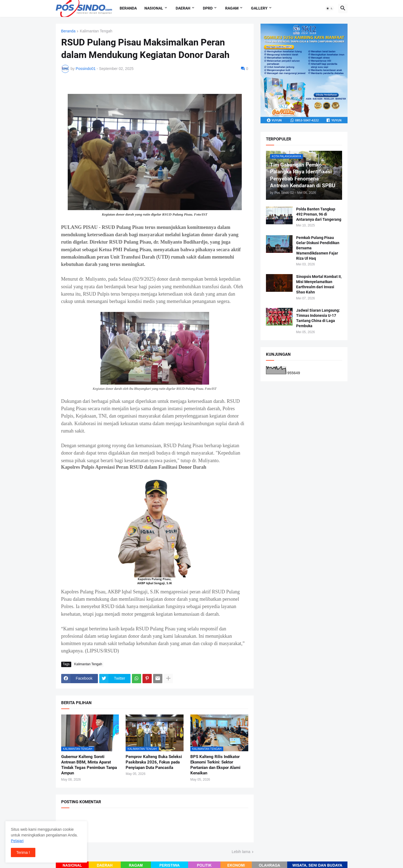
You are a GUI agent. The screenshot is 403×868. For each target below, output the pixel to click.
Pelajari (17, 841)
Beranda (128, 8)
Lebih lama (241, 852)
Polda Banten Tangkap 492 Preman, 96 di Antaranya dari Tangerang (319, 214)
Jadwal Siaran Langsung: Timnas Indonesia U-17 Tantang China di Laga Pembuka (318, 318)
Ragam (232, 8)
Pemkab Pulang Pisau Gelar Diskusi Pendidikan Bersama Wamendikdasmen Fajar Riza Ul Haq (318, 248)
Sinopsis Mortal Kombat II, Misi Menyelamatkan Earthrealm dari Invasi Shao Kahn (319, 284)
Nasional (154, 8)
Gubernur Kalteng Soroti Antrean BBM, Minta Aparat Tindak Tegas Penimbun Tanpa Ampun (89, 765)
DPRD (208, 8)
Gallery (259, 8)
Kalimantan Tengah (96, 31)
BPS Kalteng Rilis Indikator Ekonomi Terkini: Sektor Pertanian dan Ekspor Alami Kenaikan (215, 765)
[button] (330, 8)
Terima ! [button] (23, 852)
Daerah (183, 8)
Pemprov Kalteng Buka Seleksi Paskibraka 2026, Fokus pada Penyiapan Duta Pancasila (154, 762)
